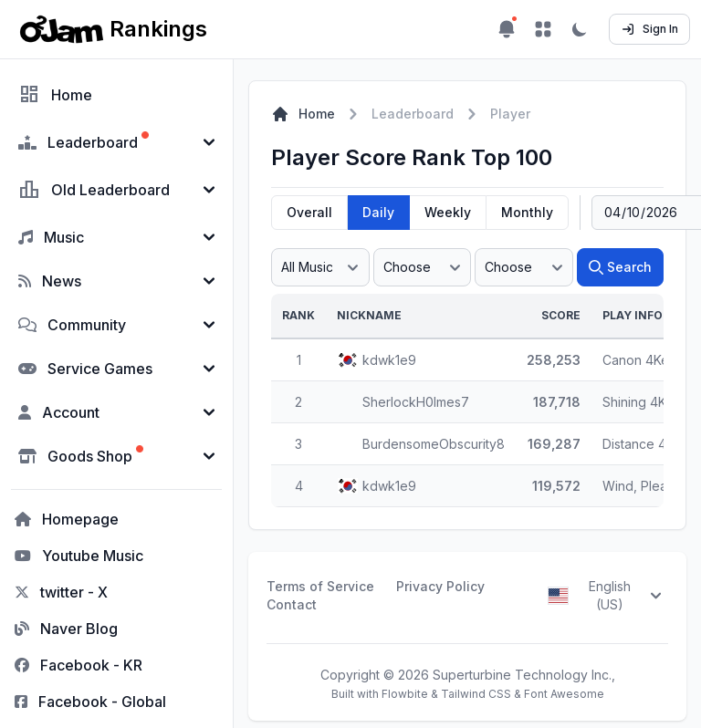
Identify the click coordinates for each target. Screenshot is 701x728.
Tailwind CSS (476, 694)
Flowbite (405, 694)
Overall (309, 212)
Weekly (448, 212)
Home (303, 114)
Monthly (527, 212)
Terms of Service (320, 586)
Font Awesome (564, 694)
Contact (292, 604)
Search (620, 267)
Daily (378, 212)
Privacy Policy (440, 586)
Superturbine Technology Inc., (524, 675)
